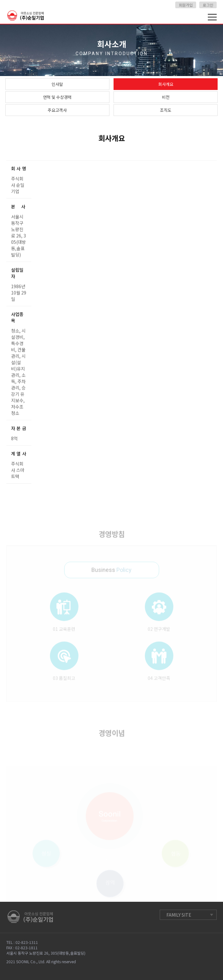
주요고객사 (57, 110)
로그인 (208, 5)
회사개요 (166, 84)
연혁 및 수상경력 (57, 97)
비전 (166, 97)
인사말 (57, 84)
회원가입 (186, 5)
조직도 (166, 110)
